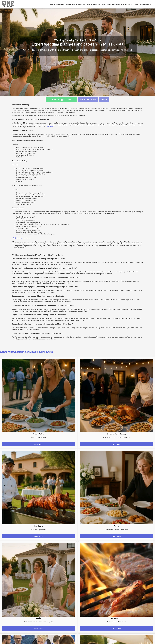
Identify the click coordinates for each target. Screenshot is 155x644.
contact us (49, 127)
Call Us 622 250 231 (88, 99)
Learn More (38, 444)
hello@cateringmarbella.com (22, 238)
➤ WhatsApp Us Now (61, 99)
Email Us (104, 99)
